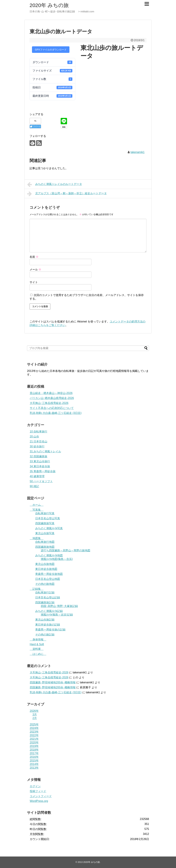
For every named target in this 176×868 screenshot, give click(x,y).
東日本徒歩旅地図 (46, 569)
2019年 (34, 746)
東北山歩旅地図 (45, 564)
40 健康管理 (37, 476)
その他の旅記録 (45, 635)
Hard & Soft (37, 644)
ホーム (37, 505)
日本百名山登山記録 (48, 597)
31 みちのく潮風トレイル (45, 451)
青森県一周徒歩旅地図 (49, 574)
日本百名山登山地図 (48, 579)
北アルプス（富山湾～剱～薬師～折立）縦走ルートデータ (67, 194)
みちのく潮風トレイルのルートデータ (55, 184)
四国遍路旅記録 (45, 602)
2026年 (34, 711)
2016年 (34, 757)
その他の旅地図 (45, 584)
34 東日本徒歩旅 (40, 466)
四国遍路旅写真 (45, 523)
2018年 (34, 750)
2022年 (34, 735)
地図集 (37, 538)
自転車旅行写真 (45, 513)
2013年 (34, 768)
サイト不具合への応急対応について (52, 408)
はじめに (38, 654)
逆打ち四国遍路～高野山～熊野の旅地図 (65, 550)
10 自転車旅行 (38, 432)
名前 (34, 257)
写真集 (37, 510)
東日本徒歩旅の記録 (48, 625)
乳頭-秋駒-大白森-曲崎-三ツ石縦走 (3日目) (56, 413)
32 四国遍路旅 (38, 456)
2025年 (34, 724)
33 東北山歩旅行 (40, 461)
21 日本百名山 (38, 441)
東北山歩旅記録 (45, 620)
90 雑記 (34, 486)
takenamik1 (137, 152)
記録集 (37, 589)
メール (35, 270)
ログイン (35, 786)
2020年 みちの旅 (49, 5)
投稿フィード (38, 791)
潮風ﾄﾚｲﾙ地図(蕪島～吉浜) (57, 559)
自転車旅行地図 (45, 542)
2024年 (34, 728)
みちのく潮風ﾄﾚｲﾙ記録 (49, 611)
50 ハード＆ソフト (41, 481)
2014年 (34, 764)
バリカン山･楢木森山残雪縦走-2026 (52, 398)
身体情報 (38, 640)
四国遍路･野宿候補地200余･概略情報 (53, 682)
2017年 (34, 753)
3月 (35, 714)
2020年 (34, 742)
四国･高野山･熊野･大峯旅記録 (59, 606)
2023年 (34, 732)
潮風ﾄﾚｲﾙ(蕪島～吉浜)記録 (57, 615)
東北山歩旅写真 (45, 533)
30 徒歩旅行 (37, 446)
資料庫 (37, 649)
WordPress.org (39, 801)
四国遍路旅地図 (45, 547)
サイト (34, 282)
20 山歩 (34, 436)
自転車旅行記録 (45, 592)
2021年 (34, 739)
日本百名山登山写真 (48, 518)
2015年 (34, 760)
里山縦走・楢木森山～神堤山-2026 (51, 393)
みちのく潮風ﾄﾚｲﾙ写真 (49, 528)
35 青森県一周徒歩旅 (43, 471)
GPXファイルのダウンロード (51, 50)
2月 (35, 718)
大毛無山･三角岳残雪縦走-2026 (49, 403)
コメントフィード (41, 796)
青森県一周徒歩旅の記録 (50, 630)
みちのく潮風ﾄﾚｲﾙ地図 (49, 555)
